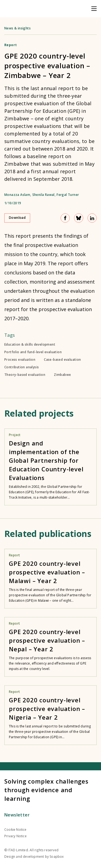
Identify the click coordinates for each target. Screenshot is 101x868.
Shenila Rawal (43, 195)
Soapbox (57, 857)
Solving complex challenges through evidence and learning (46, 790)
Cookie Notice (15, 830)
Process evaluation (20, 360)
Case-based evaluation (62, 360)
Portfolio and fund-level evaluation (33, 352)
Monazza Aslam (17, 195)
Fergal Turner (68, 195)
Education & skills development (30, 345)
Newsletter (17, 815)
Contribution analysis (22, 367)
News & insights (18, 28)
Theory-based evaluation (25, 375)
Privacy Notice (15, 836)
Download (17, 218)
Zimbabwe (62, 375)
